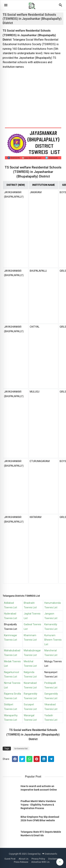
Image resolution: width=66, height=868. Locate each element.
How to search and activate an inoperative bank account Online (39, 788)
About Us (23, 859)
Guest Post (10, 859)
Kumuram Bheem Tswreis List (53, 640)
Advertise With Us (40, 862)
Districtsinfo (51, 854)
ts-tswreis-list (21, 749)
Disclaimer (54, 859)
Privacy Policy (38, 859)
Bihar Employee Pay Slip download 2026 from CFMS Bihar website (40, 819)
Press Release (21, 862)
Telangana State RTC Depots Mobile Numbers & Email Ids (41, 834)
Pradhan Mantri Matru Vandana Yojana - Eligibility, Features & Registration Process (38, 805)
